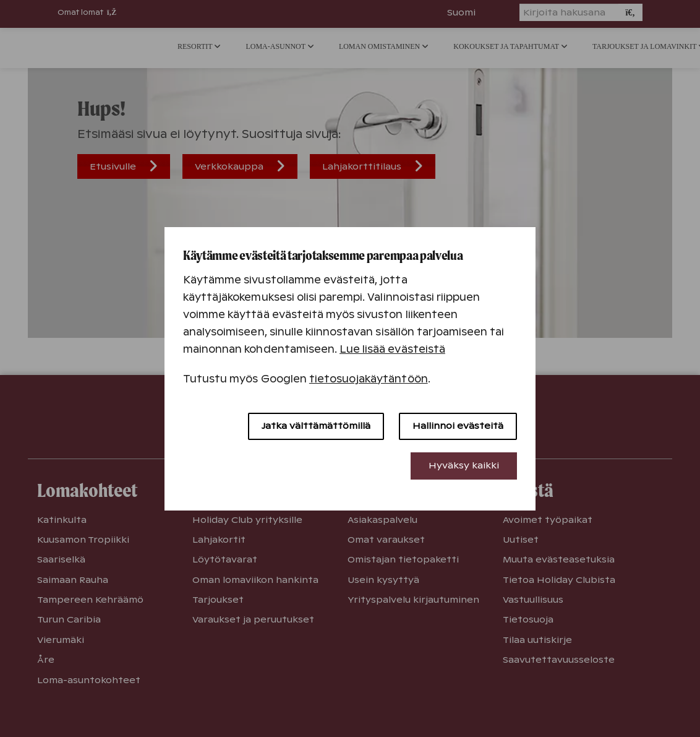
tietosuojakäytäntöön (369, 379)
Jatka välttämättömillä (316, 426)
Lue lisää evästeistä (392, 349)
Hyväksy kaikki (464, 465)
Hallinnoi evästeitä (458, 426)
